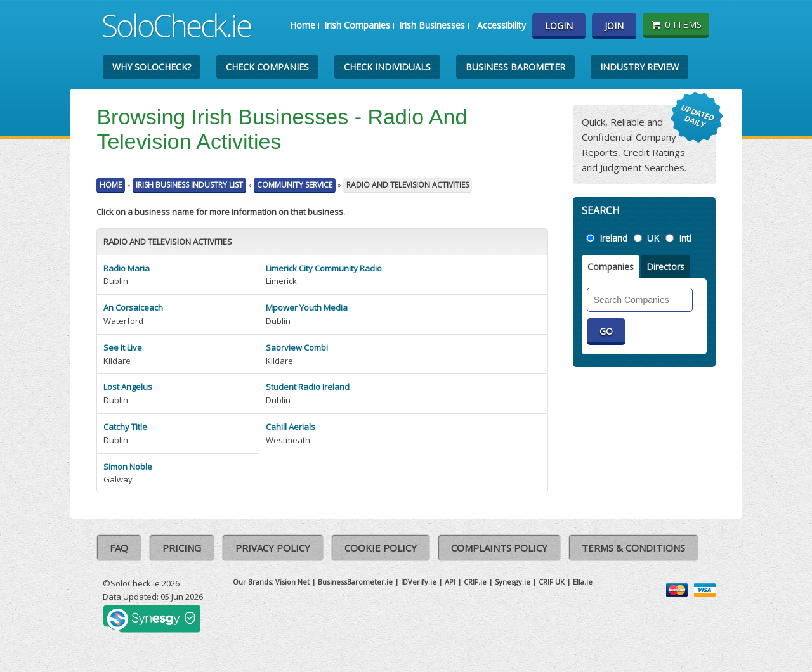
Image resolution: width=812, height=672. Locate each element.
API (450, 582)
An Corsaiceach (133, 307)
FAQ (119, 548)
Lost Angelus (128, 387)
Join (614, 26)
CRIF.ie (475, 582)
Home (303, 25)
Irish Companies (357, 25)
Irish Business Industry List (189, 185)
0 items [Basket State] (676, 24)
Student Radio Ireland (308, 387)
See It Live (123, 347)
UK (653, 238)
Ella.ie (583, 582)
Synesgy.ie (513, 582)
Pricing (182, 548)
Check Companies (267, 67)
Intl (685, 238)
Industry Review (639, 67)
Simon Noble (128, 467)
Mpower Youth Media (307, 307)
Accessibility (501, 25)
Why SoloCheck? (152, 67)
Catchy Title (125, 427)
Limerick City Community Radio (324, 268)
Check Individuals (387, 67)
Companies (611, 267)
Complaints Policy (499, 548)
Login (559, 26)
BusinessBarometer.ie (355, 582)
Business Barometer (515, 67)
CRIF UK (552, 582)
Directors (665, 267)
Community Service (295, 185)
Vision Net (292, 582)
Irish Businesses (432, 25)
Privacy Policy (273, 548)
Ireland (613, 238)
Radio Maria (127, 268)
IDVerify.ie (419, 582)
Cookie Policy (381, 548)
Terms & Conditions (633, 548)
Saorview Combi (297, 347)
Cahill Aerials (291, 427)
